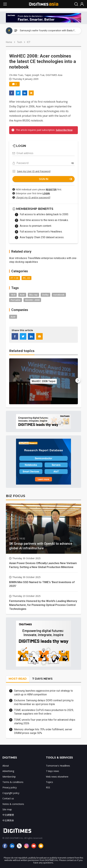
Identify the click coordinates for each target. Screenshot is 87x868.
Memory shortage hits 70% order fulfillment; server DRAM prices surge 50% (43, 731)
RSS (48, 787)
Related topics (22, 351)
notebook (59, 295)
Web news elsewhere (57, 777)
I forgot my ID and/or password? (33, 197)
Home (9, 42)
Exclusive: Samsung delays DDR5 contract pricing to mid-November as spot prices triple (44, 702)
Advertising (8, 771)
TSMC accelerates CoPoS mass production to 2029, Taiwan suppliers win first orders (44, 712)
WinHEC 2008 (32, 300)
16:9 (13, 295)
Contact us (8, 798)
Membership (9, 777)
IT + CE (15, 278)
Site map (7, 809)
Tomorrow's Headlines (58, 766)
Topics (49, 782)
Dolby (45, 295)
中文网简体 (8, 820)
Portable (16, 300)
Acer (22, 295)
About (6, 766)
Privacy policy (10, 787)
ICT (29, 42)
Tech (20, 42)
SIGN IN (56, 179)
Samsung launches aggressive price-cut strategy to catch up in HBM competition (43, 693)
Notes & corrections (13, 804)
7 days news (52, 771)
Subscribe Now (64, 130)
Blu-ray (33, 295)
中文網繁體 (8, 815)
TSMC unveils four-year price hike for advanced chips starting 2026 (45, 722)
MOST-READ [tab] (18, 679)
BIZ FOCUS (16, 496)
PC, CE (26, 278)
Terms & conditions (13, 782)
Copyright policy (11, 793)
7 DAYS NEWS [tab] (42, 679)
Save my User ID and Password (34, 171)
